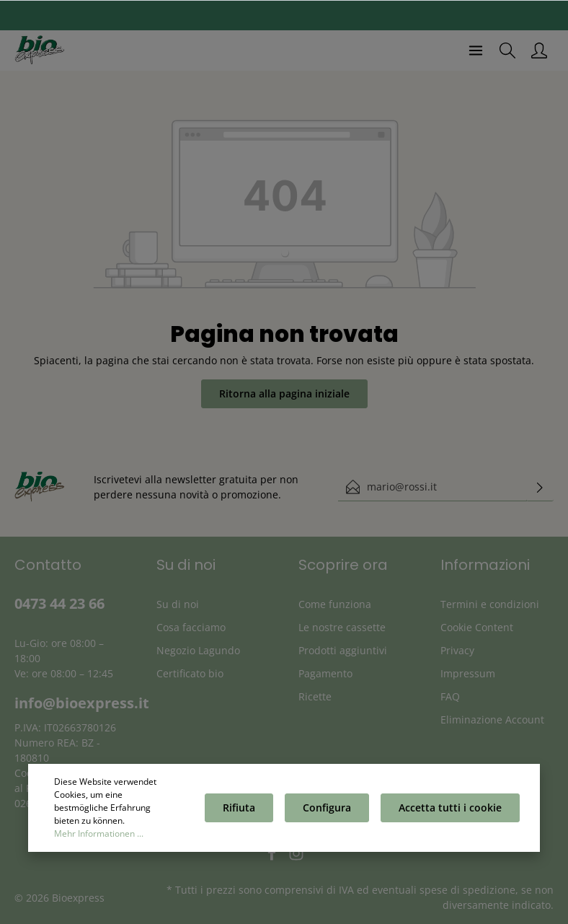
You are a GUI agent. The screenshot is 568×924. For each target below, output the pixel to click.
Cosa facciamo (191, 627)
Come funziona (335, 604)
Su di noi (178, 604)
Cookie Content (477, 627)
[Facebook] (273, 857)
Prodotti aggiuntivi (343, 650)
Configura (327, 809)
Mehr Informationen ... (99, 835)
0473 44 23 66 (59, 603)
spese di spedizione (467, 890)
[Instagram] (296, 857)
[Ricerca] (507, 50)
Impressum (468, 673)
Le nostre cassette (342, 627)
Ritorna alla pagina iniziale (284, 393)
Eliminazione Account (492, 720)
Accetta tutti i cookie (450, 809)
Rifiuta (239, 809)
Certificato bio (190, 673)
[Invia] (540, 487)
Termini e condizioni (490, 604)
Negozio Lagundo (198, 650)
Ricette (315, 696)
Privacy (457, 650)
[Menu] (476, 50)
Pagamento (325, 673)
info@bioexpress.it (82, 703)
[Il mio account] (539, 50)
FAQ (450, 696)
